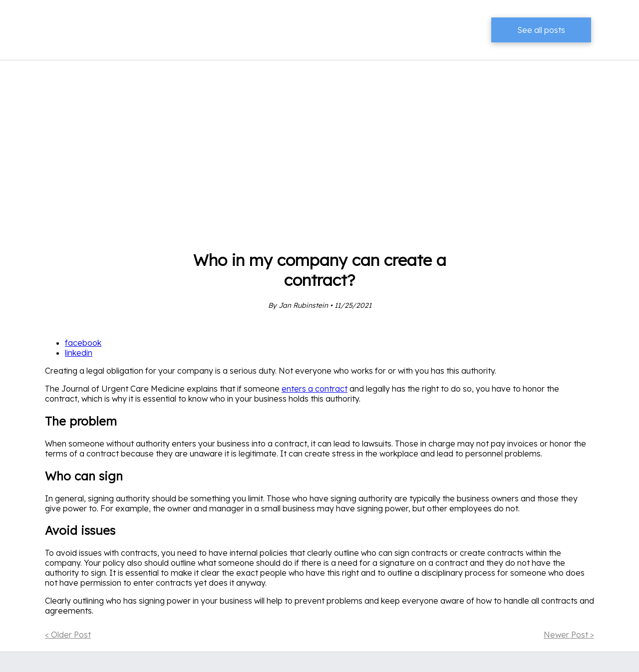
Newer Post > (569, 635)
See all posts (541, 30)
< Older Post (68, 635)
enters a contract (315, 389)
